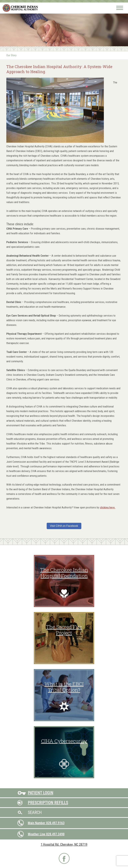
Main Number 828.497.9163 (46, 823)
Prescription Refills (48, 803)
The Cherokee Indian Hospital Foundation (64, 573)
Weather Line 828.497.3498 (46, 834)
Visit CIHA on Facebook (64, 526)
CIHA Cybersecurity (64, 741)
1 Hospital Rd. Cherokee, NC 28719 (64, 844)
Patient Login (41, 793)
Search (35, 813)
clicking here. (108, 507)
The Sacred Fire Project (64, 630)
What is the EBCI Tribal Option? (64, 687)
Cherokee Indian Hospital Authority (20, 8)
